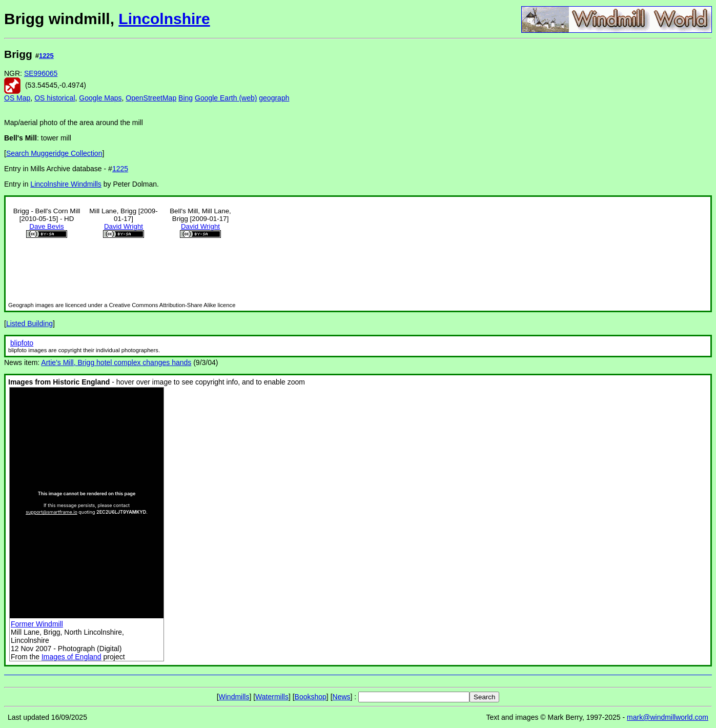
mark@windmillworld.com (668, 717)
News (342, 697)
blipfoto (22, 343)
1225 (46, 56)
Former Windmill (37, 624)
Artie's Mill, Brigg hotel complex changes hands (116, 362)
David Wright (124, 226)
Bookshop (311, 697)
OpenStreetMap (151, 98)
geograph (274, 98)
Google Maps (100, 98)
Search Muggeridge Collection (54, 153)
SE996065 (41, 73)
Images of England (71, 657)
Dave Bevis (46, 226)
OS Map (17, 98)
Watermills (272, 697)
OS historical (55, 98)
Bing (186, 98)
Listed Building (29, 323)
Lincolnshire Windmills (66, 184)
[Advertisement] (678, 199)
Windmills (234, 697)
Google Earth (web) (226, 98)
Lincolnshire (164, 19)
